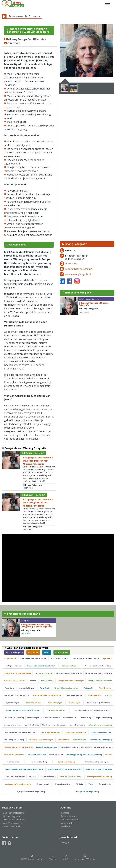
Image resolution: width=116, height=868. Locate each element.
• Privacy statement (69, 816)
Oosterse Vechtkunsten (101, 732)
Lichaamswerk (70, 718)
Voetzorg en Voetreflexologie (18, 784)
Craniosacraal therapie (15, 681)
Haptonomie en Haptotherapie (47, 695)
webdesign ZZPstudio (85, 857)
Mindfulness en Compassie (54, 725)
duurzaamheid (62, 652)
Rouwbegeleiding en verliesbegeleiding (84, 755)
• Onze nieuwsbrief (11, 826)
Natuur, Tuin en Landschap (100, 725)
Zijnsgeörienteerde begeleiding (31, 791)
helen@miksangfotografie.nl (79, 269)
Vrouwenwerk (43, 784)
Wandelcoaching (62, 784)
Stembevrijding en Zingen (97, 762)
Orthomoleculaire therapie (41, 740)
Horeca (108, 695)
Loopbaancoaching (104, 718)
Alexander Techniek (60, 658)
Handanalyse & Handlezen (17, 695)
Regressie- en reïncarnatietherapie (97, 747)
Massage (23, 725)
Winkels (79, 784)
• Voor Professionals (12, 823)
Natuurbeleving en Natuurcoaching (21, 732)
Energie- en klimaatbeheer (100, 681)
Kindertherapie (55, 703)
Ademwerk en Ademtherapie (33, 658)
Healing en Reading (75, 695)
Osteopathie (63, 740)
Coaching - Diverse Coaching (69, 673)
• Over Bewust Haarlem (13, 819)
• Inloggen (65, 842)
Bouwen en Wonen (70, 666)
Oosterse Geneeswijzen (75, 732)
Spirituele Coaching (38, 762)
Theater (33, 777)
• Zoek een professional (13, 813)
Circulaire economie (44, 673)
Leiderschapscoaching (14, 718)
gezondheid (33, 652)
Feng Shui (44, 688)
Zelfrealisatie (105, 784)
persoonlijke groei (14, 652)
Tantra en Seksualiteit (14, 777)
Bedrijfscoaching (13, 666)
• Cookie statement (69, 819)
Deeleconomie (47, 681)
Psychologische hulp (69, 747)
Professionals (16, 16)
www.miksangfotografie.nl (78, 274)
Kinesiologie (74, 703)
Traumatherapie (48, 777)
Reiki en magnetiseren (14, 755)
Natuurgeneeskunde (51, 732)
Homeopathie (94, 695)
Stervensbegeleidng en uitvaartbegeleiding (24, 769)
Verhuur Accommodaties (71, 777)
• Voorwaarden (67, 823)
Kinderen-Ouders (34, 703)
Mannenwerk (10, 725)
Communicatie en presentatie (99, 673)
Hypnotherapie (12, 703)
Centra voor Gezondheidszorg (17, 673)
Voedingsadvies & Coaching (99, 777)
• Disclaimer (65, 826)
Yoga (91, 784)
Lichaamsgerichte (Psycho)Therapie (43, 718)
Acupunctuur (10, 658)
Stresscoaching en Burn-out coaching (64, 769)
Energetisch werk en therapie (71, 681)
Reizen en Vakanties (37, 755)
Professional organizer (47, 747)
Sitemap (53, 857)
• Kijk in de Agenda (11, 816)
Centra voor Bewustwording (98, 666)
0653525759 (71, 264)
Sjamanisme (13, 762)
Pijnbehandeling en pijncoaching (18, 747)
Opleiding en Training (14, 740)
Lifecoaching (86, 718)
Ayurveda (107, 658)
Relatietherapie (56, 755)
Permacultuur (79, 740)
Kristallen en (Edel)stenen (99, 703)
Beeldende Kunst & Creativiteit (41, 666)
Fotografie (34, 16)
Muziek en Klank (77, 725)
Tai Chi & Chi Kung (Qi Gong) (99, 769)
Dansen (33, 681)
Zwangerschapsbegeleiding (87, 791)
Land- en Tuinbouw (56, 710)
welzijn (47, 652)
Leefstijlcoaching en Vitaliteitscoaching (92, 710)
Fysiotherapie (105, 688)
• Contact (64, 813)
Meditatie (34, 725)
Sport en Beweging (66, 762)
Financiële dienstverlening (66, 688)
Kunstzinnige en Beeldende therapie (23, 710)
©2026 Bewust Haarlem (32, 857)
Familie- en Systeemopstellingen (20, 688)
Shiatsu (109, 755)
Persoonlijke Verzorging (101, 740)
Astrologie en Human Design (86, 658)
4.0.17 (66, 857)
